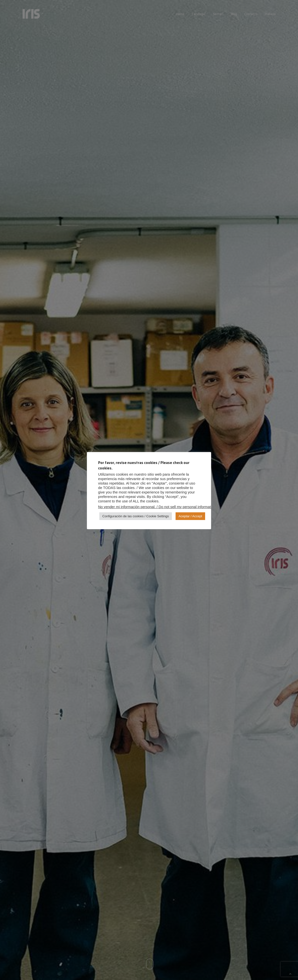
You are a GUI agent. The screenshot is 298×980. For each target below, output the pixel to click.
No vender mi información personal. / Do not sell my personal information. (157, 507)
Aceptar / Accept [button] (190, 516)
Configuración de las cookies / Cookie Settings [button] (136, 516)
